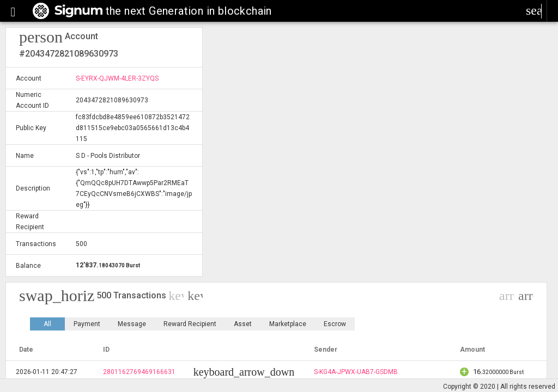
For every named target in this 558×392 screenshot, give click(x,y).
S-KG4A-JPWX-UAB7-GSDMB (356, 372)
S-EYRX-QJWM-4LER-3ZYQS (117, 78)
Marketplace (288, 324)
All (47, 324)
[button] (13, 11)
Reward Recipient (190, 324)
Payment (87, 324)
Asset (243, 324)
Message (132, 324)
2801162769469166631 (139, 372)
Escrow (335, 324)
